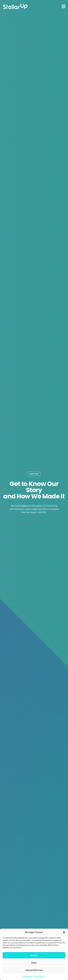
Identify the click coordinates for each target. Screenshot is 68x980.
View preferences (34, 970)
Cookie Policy (27, 976)
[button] (64, 932)
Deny (34, 963)
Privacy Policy (39, 976)
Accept (34, 955)
